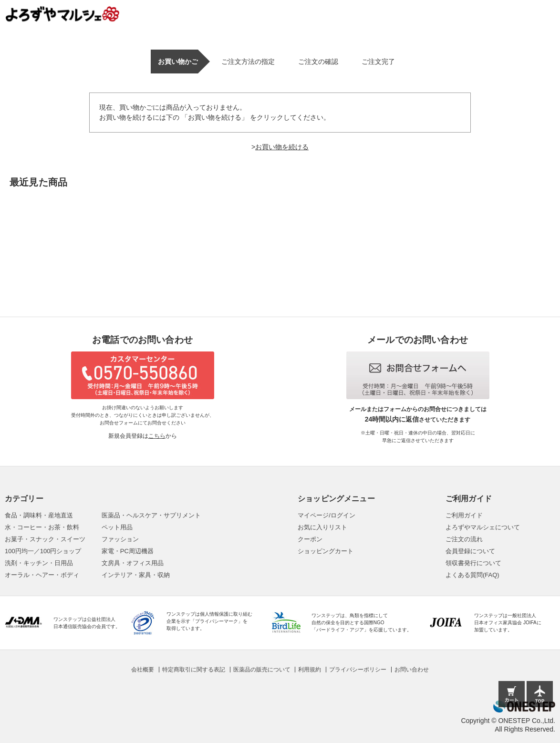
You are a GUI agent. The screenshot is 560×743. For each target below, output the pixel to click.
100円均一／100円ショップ (43, 551)
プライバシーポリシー (358, 670)
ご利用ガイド (464, 515)
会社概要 (143, 670)
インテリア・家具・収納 (136, 575)
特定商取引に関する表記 (194, 670)
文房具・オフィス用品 (133, 563)
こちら (157, 436)
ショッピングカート (326, 551)
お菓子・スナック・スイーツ (45, 539)
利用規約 (310, 670)
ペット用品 (117, 527)
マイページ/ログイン (327, 515)
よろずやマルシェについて (483, 527)
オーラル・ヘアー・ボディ (42, 575)
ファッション (120, 539)
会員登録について (470, 551)
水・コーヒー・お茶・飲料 (42, 527)
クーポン (310, 539)
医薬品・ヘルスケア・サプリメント (151, 515)
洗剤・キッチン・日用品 (39, 563)
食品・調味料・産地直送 (39, 515)
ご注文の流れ (464, 539)
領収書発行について (473, 563)
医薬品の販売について (262, 670)
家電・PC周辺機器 (128, 551)
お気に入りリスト (322, 527)
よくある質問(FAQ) (472, 575)
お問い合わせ (412, 670)
